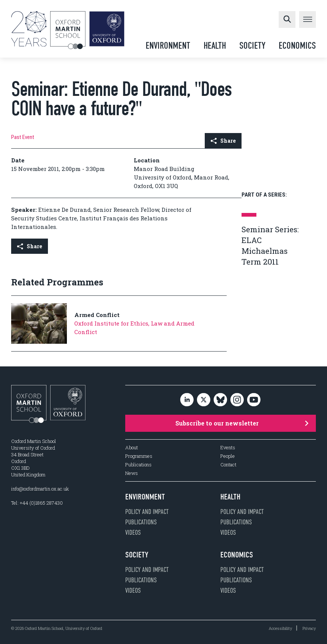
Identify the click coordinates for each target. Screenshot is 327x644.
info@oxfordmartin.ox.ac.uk (40, 489)
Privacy (309, 628)
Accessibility (280, 628)
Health (215, 46)
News (132, 473)
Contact (228, 465)
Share (223, 141)
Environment (168, 46)
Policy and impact (147, 512)
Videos (133, 533)
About (132, 448)
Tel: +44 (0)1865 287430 (37, 503)
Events (228, 448)
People (228, 456)
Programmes (139, 456)
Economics (297, 46)
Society (252, 46)
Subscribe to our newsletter (242, 423)
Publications (138, 465)
